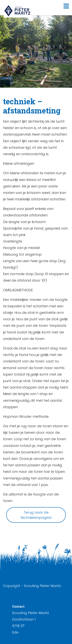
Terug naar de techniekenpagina (36, 515)
